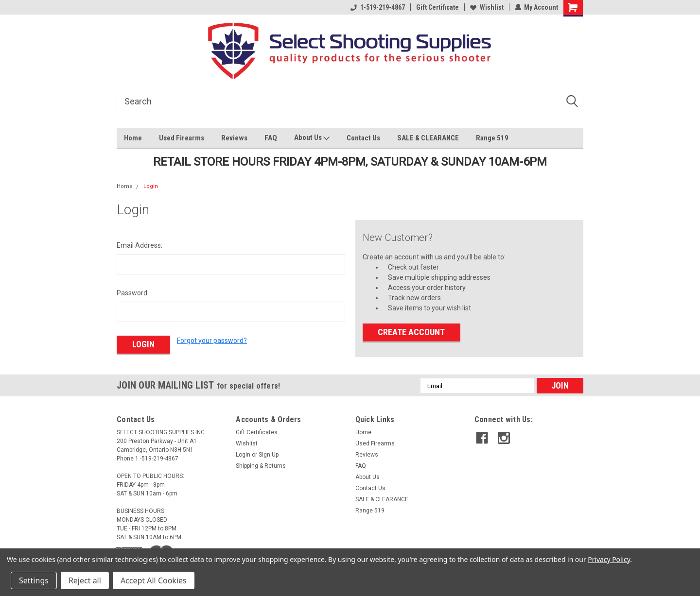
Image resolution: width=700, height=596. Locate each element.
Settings (34, 580)
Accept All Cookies (154, 580)
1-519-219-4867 (377, 7)
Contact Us (363, 138)
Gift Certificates (257, 432)
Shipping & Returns (261, 466)
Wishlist (486, 7)
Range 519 (492, 138)
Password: (133, 293)
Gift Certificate (437, 7)
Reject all (85, 580)
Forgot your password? (212, 341)
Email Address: (140, 245)
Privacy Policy (609, 559)
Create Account (411, 332)
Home (133, 138)
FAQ (271, 138)
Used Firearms (182, 138)
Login (151, 186)
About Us (312, 138)
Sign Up (269, 455)
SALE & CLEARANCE (428, 138)
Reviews (234, 138)
